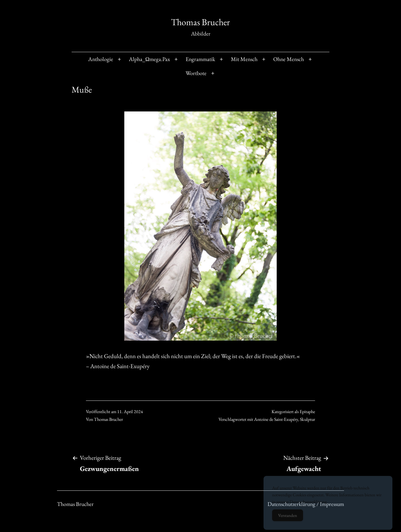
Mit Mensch (244, 59)
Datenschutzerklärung (308, 504)
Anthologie (101, 59)
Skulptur (307, 419)
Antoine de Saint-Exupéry (276, 419)
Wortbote (196, 73)
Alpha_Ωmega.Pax (149, 59)
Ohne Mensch (289, 59)
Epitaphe (307, 412)
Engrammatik (200, 59)
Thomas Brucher (200, 22)
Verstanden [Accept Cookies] (288, 518)
